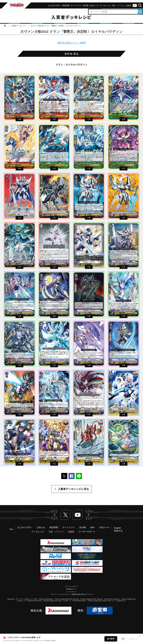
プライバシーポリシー (72, 586)
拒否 (123, 639)
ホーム (5, 26)
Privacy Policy (50, 640)
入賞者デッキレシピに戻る (73, 489)
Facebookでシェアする (72, 476)
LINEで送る (79, 476)
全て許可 (111, 639)
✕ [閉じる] (139, 637)
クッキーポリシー (72, 592)
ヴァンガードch (135, 5)
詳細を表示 (133, 639)
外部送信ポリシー (72, 589)
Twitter (65, 515)
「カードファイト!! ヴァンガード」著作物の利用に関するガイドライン (71, 594)
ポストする (64, 476)
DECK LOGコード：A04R (71, 43)
